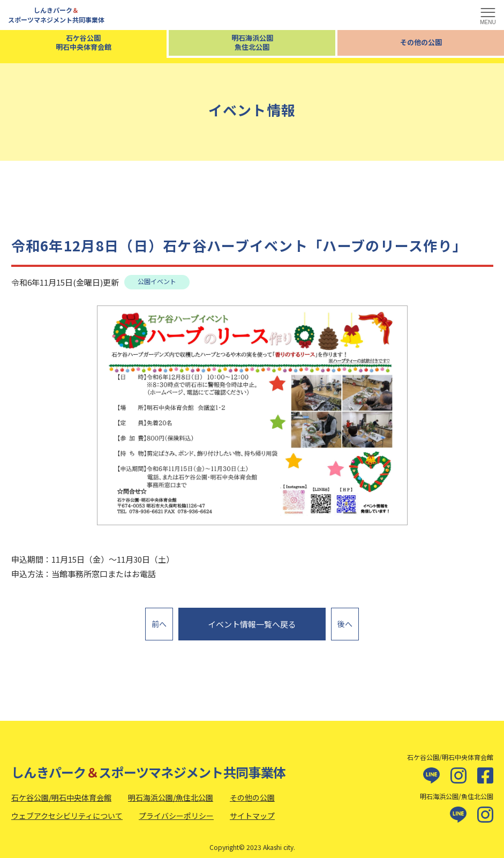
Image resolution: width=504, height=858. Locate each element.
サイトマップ (252, 810)
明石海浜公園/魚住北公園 (171, 792)
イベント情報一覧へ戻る (252, 621)
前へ (159, 621)
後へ (345, 621)
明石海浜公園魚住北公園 (252, 42)
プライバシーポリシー (176, 810)
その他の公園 (421, 42)
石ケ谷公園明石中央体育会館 (84, 42)
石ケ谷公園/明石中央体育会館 (61, 792)
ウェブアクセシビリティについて (67, 810)
